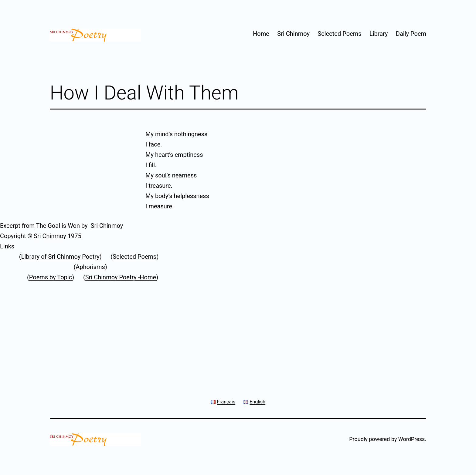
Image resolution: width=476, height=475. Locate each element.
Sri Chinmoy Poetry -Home (121, 277)
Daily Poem (411, 34)
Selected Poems (339, 34)
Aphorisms (90, 267)
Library (379, 34)
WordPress (411, 439)
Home (261, 34)
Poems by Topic (51, 277)
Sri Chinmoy (293, 34)
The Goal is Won (58, 226)
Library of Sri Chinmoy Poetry (60, 257)
